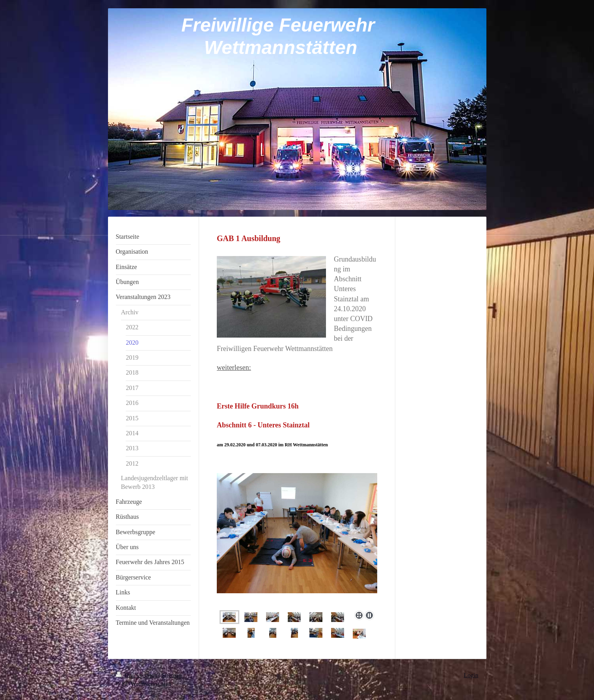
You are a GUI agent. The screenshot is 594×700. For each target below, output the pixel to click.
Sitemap (171, 675)
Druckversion (137, 675)
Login (471, 675)
